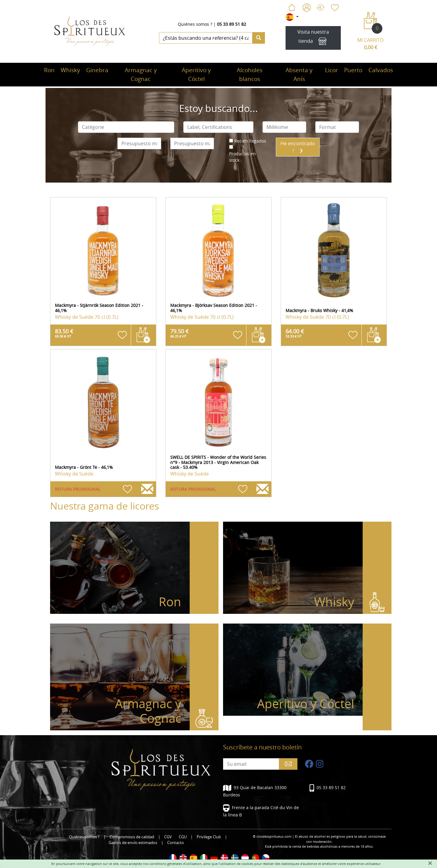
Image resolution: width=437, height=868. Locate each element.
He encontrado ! (298, 147)
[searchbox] (126, 127)
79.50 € (180, 333)
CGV (168, 837)
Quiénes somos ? (195, 24)
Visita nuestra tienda (313, 38)
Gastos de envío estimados (133, 843)
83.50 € (64, 333)
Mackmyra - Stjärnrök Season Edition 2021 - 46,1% (99, 308)
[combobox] (126, 127)
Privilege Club (209, 837)
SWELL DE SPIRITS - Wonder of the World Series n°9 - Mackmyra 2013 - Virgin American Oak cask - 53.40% (218, 462)
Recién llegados (250, 141)
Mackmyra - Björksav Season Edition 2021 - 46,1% (214, 308)
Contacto (176, 843)
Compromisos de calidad (132, 837)
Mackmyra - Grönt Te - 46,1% (84, 467)
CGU (183, 837)
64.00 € (295, 333)
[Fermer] (430, 863)
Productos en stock (242, 157)
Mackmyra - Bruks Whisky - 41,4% (319, 310)
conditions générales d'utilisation (176, 864)
